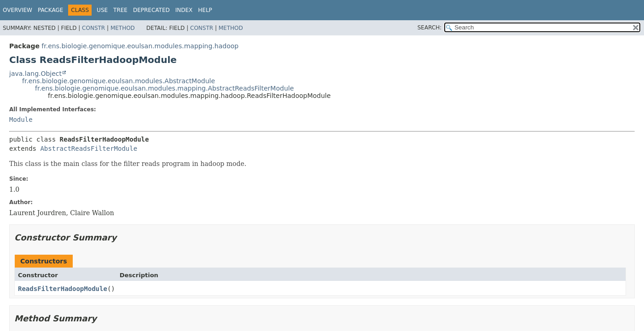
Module (21, 120)
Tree (120, 10)
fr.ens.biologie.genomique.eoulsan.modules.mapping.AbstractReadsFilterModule (164, 88)
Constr (93, 28)
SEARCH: (430, 28)
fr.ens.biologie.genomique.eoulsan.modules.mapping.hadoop (140, 46)
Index (184, 10)
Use (102, 10)
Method (123, 28)
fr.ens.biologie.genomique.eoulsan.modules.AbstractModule (119, 81)
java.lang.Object (35, 74)
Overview (17, 10)
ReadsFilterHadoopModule (63, 289)
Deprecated (151, 10)
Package (50, 10)
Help (205, 10)
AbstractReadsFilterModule (89, 148)
